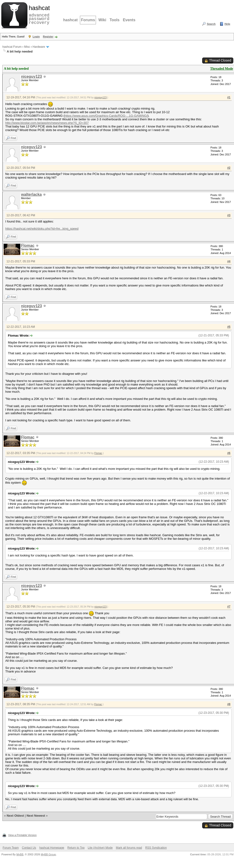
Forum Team (11, 848)
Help (227, 24)
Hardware (39, 47)
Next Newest (36, 816)
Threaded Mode (222, 69)
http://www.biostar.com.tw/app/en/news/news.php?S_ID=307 (47, 123)
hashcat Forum (12, 47)
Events (129, 20)
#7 (229, 607)
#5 (229, 327)
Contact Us (29, 848)
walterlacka (31, 194)
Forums (88, 20)
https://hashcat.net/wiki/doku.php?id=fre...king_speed (42, 229)
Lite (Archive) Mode (100, 848)
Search (211, 24)
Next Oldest (15, 816)
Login (36, 37)
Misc (27, 47)
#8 (229, 704)
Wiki (102, 20)
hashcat (70, 20)
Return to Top (76, 848)
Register (48, 37)
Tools (114, 20)
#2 (229, 168)
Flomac (28, 246)
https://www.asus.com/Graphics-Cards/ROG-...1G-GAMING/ (106, 116)
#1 (229, 97)
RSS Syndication (156, 848)
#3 (229, 215)
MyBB (20, 854)
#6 (229, 453)
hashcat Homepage (52, 848)
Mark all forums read (129, 848)
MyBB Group (48, 854)
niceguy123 (31, 77)
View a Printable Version (22, 835)
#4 (229, 261)
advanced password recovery (38, 15)
